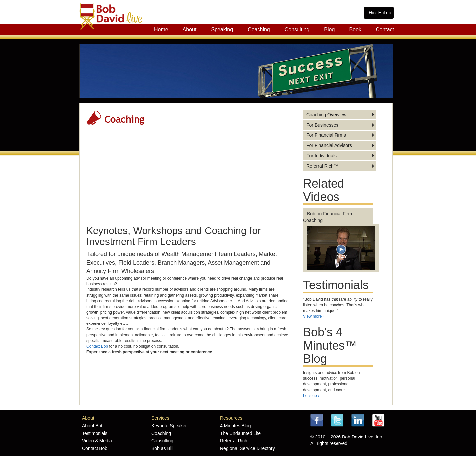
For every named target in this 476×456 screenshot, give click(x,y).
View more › (314, 316)
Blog (329, 30)
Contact (385, 30)
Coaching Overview (326, 115)
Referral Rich (234, 441)
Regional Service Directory (248, 448)
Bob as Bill (162, 448)
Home (161, 30)
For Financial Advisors (329, 145)
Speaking (222, 30)
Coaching (259, 30)
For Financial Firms (326, 135)
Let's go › (311, 396)
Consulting (297, 30)
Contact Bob (97, 346)
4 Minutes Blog (236, 426)
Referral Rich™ (322, 166)
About (190, 30)
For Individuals (321, 156)
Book (355, 30)
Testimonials (95, 433)
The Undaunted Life (240, 433)
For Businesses (322, 125)
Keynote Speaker (169, 426)
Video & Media (97, 441)
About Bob (93, 426)
